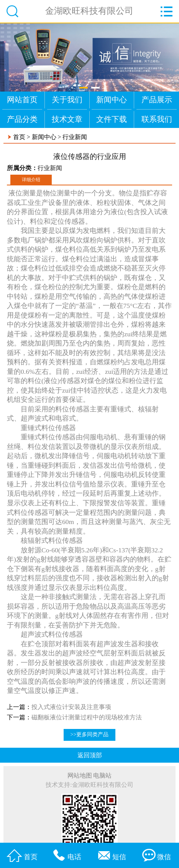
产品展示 (157, 100)
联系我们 (157, 119)
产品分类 (22, 119)
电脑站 (102, 775)
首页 (19, 137)
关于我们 (67, 100)
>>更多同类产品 (90, 735)
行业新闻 (75, 137)
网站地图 (80, 775)
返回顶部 (90, 755)
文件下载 (112, 119)
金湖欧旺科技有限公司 (89, 11)
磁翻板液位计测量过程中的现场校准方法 (87, 717)
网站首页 (22, 100)
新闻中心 (112, 100)
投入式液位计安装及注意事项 (71, 707)
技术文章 (67, 119)
